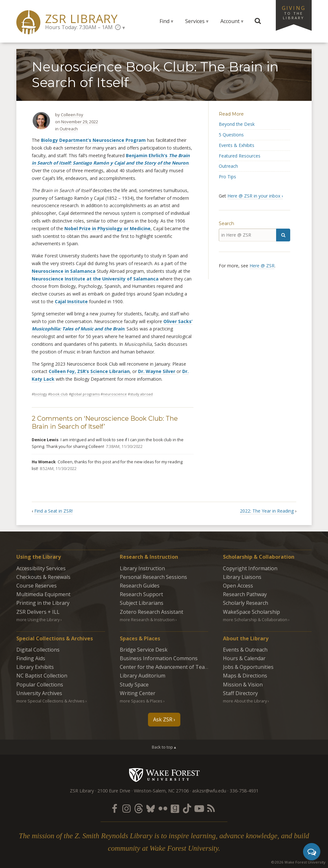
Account (230, 21)
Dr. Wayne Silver (157, 371)
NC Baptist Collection (42, 676)
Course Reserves (37, 586)
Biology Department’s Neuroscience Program (93, 140)
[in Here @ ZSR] (247, 235)
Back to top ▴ (164, 747)
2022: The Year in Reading (267, 511)
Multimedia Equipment (43, 594)
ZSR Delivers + (38, 612)
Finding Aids (31, 658)
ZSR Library (82, 19)
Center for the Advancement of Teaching (169, 667)
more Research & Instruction (147, 620)
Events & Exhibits (237, 145)
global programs (85, 394)
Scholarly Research (246, 603)
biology (41, 394)
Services (195, 21)
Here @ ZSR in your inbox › (255, 196)
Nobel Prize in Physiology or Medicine (107, 228)
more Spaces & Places (141, 701)
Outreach (69, 129)
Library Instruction (142, 568)
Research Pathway (245, 594)
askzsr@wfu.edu (209, 791)
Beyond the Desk (237, 124)
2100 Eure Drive (114, 791)
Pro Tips (227, 177)
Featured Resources (240, 156)
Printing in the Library (43, 603)
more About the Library (245, 701)
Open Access (238, 586)
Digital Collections (38, 650)
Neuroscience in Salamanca (64, 271)
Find (164, 21)
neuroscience (115, 394)
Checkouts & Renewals (43, 577)
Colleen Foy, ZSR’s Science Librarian (89, 371)
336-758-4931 (244, 791)
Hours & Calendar (244, 658)
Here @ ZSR (262, 266)
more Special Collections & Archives (50, 701)
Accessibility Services (41, 568)
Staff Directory (240, 693)
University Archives (39, 693)
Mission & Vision (243, 685)
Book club (59, 394)
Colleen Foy (72, 115)
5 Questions (231, 135)
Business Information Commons (159, 658)
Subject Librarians (142, 603)
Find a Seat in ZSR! (53, 511)
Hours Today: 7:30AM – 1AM (79, 27)
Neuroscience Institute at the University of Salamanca (95, 279)
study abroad (141, 394)
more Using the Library (38, 620)
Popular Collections (40, 685)
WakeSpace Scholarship (251, 612)
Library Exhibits (35, 667)
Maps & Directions (245, 676)
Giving (294, 12)
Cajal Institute (71, 301)
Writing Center (138, 693)
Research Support (141, 594)
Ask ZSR (163, 719)
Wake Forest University (164, 775)
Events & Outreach (245, 650)
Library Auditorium (143, 676)
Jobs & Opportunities (248, 667)
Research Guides (140, 586)
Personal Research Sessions (153, 577)
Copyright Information (250, 568)
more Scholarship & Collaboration (255, 620)
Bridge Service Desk (144, 650)
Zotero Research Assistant (152, 612)
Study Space (134, 685)
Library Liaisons (242, 577)
